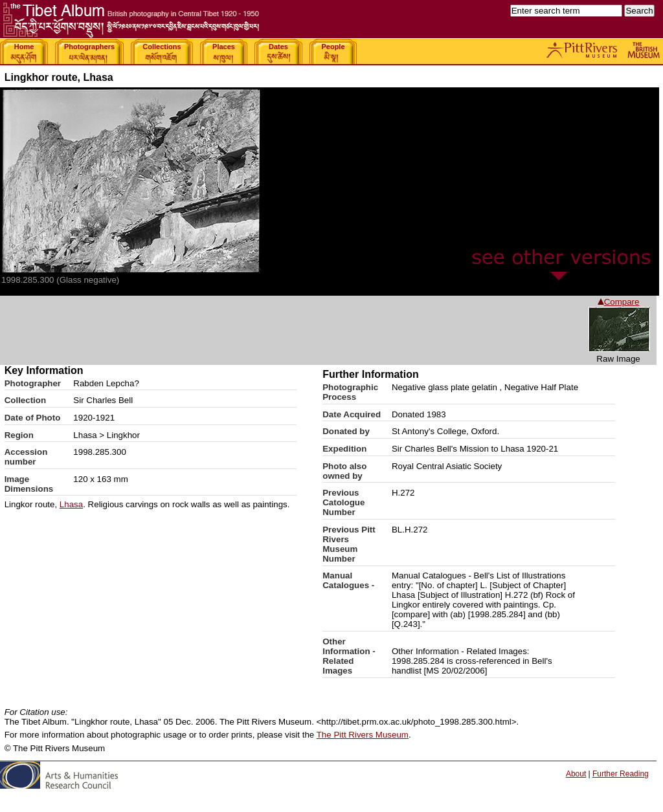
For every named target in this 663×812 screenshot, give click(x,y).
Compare (619, 302)
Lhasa (71, 504)
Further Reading (621, 774)
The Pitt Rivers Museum (363, 735)
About (576, 774)
